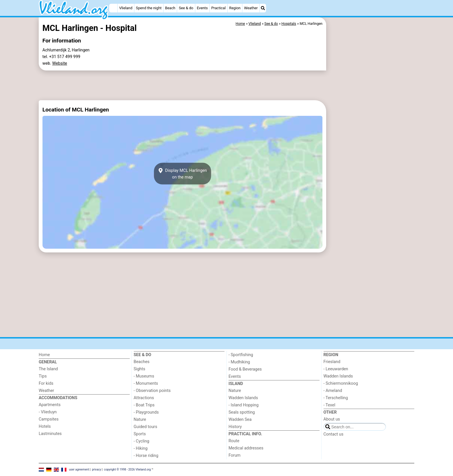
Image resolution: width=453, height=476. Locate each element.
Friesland (332, 362)
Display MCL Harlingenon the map (183, 174)
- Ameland (333, 391)
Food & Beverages (245, 369)
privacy (96, 469)
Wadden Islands (243, 398)
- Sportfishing (241, 355)
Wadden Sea (240, 420)
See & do (186, 8)
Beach (170, 8)
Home (44, 355)
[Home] (113, 8)
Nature (140, 420)
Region (235, 8)
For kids (46, 383)
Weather (251, 8)
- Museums (144, 376)
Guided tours (146, 427)
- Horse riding (146, 456)
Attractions (144, 398)
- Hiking (141, 448)
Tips (43, 376)
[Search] (263, 8)
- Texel (329, 405)
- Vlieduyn (48, 412)
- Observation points (152, 391)
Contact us (334, 434)
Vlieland (126, 8)
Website (60, 63)
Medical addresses (246, 448)
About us (332, 419)
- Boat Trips (144, 405)
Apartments (50, 405)
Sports (140, 434)
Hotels (45, 426)
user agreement (79, 469)
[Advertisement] (371, 150)
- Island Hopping (244, 405)
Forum (234, 455)
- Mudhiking (239, 362)
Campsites (49, 419)
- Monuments (146, 383)
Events (202, 8)
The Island (48, 369)
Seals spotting (242, 412)
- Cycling (142, 441)
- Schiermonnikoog (341, 383)
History (235, 427)
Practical (218, 8)
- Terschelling (336, 398)
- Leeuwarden (336, 369)
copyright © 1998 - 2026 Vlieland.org (127, 469)
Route (234, 441)
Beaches (142, 362)
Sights (140, 369)
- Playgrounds (146, 412)
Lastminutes (50, 434)
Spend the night (149, 8)
